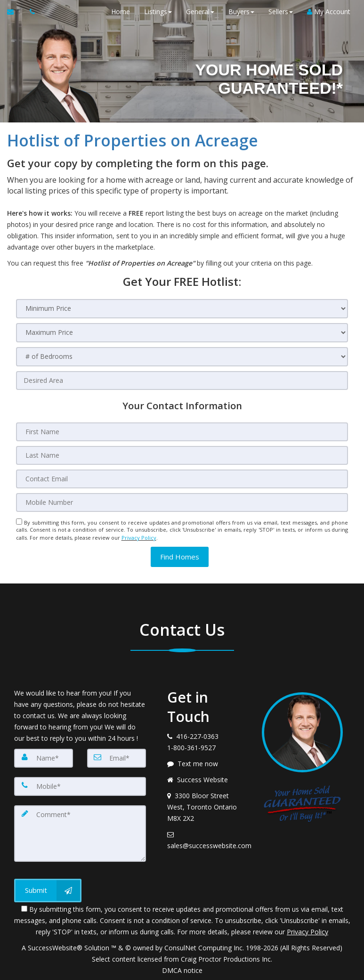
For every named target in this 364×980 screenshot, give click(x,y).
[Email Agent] (15, 12)
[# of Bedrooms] (182, 357)
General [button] (200, 12)
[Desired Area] (182, 381)
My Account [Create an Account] (328, 12)
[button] (180, 556)
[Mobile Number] (182, 502)
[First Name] (182, 432)
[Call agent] (30, 12)
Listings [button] (158, 12)
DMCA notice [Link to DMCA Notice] (182, 969)
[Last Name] (182, 455)
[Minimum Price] (182, 309)
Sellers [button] (280, 12)
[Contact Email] (182, 479)
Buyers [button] (241, 12)
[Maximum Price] (182, 333)
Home (120, 12)
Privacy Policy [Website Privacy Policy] (139, 537)
